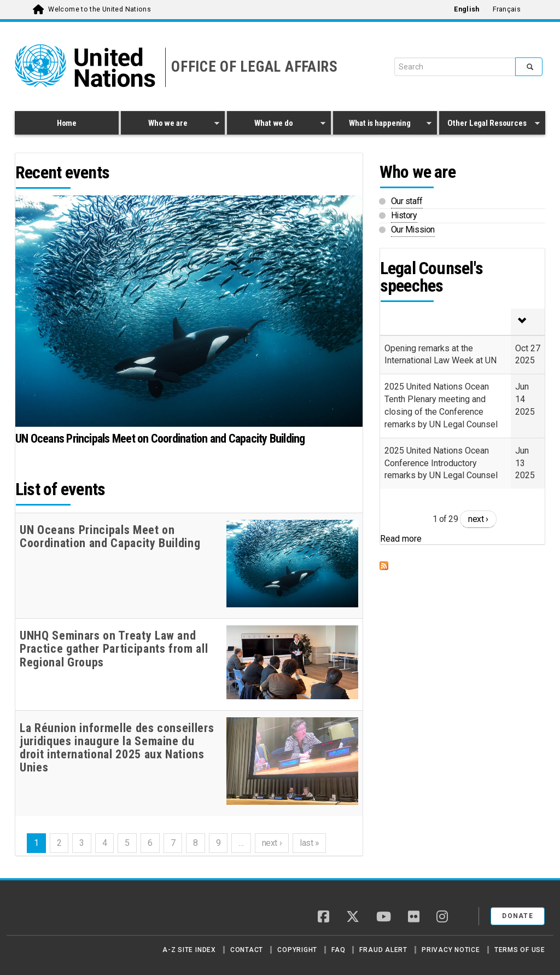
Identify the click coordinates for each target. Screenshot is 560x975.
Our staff (407, 201)
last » (309, 843)
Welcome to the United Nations (100, 9)
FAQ (338, 950)
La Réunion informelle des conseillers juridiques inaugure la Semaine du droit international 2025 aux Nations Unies (117, 748)
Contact (247, 950)
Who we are (170, 125)
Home (67, 123)
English (466, 9)
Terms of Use (520, 950)
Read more (401, 539)
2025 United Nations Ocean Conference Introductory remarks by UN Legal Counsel (441, 463)
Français (507, 9)
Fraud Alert (383, 950)
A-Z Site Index (189, 950)
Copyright (297, 950)
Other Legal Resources (489, 125)
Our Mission (413, 230)
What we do (276, 125)
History (404, 215)
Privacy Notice (451, 950)
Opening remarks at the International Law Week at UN (441, 355)
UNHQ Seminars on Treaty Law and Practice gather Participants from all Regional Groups (114, 649)
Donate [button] (518, 916)
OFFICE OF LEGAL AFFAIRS (255, 67)
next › (272, 843)
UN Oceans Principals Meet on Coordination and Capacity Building (160, 439)
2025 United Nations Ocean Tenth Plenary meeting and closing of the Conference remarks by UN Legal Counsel (441, 405)
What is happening (382, 125)
